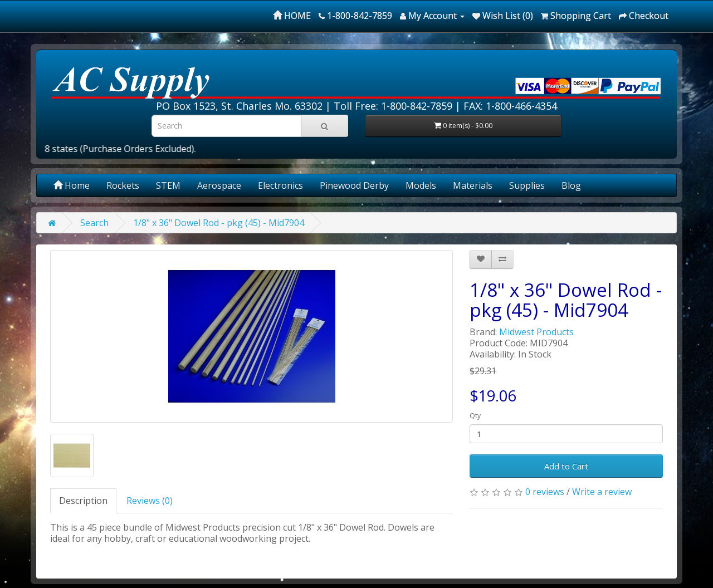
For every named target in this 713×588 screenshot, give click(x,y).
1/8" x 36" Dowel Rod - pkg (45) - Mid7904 (219, 223)
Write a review (602, 492)
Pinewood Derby (354, 185)
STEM (168, 185)
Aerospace (219, 185)
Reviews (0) (150, 501)
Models (421, 185)
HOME (292, 16)
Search (94, 223)
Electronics (280, 185)
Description (83, 501)
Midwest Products (536, 332)
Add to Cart (566, 466)
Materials (473, 185)
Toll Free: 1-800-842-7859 (393, 106)
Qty (475, 416)
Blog (571, 185)
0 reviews (545, 492)
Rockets (123, 185)
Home (72, 185)
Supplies (527, 185)
